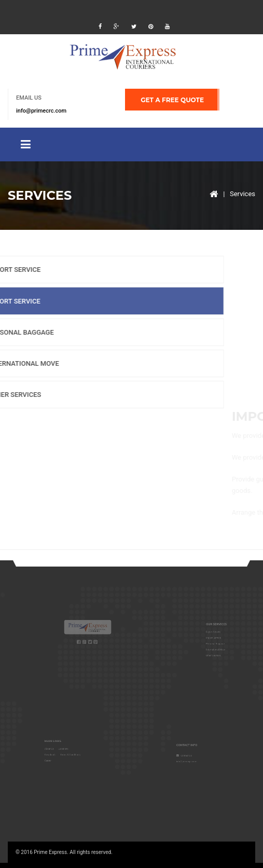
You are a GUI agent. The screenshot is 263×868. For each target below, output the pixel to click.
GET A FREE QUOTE (172, 100)
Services (243, 194)
